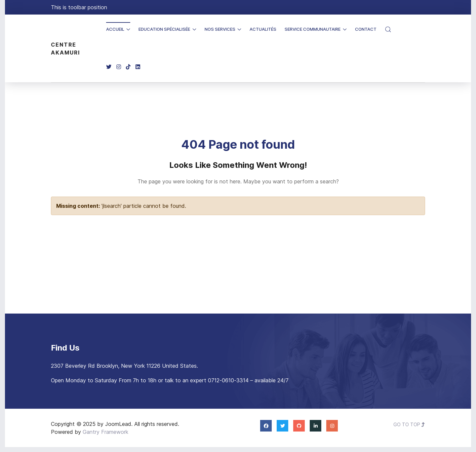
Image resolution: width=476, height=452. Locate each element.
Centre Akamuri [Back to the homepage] (65, 49)
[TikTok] (128, 67)
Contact (366, 29)
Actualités (263, 29)
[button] (388, 29)
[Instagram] (119, 67)
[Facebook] (266, 426)
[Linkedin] (138, 67)
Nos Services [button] (223, 29)
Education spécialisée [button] (167, 29)
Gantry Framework (105, 432)
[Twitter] (109, 67)
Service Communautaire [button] (316, 29)
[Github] (299, 426)
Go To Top (409, 424)
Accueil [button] (118, 29)
